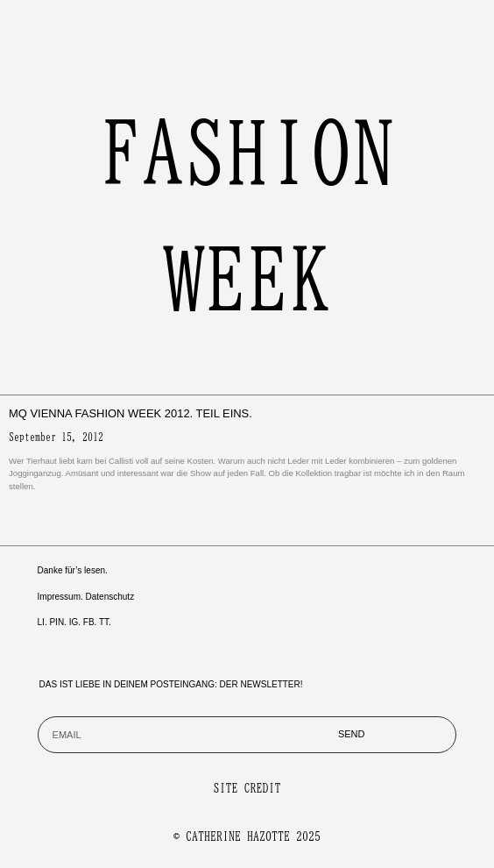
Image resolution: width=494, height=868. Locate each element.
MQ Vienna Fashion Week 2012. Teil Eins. (131, 413)
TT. (105, 622)
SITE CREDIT (247, 788)
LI (41, 622)
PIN (56, 622)
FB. (90, 622)
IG (74, 622)
